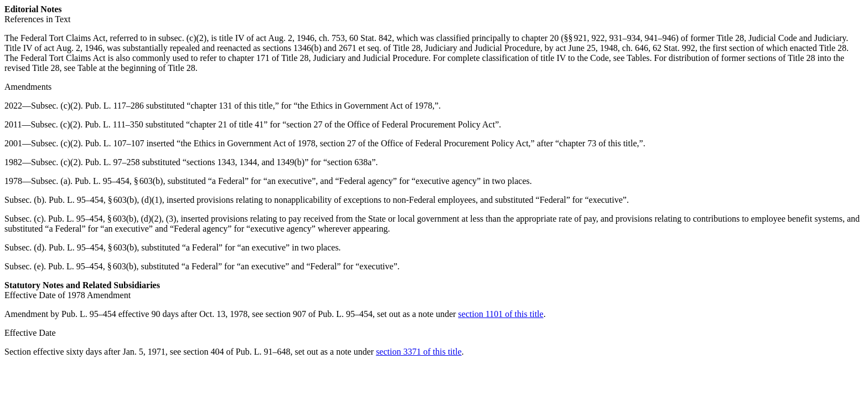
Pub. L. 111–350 (114, 124)
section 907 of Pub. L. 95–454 (319, 314)
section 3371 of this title (419, 352)
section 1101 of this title (501, 314)
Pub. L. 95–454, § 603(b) (119, 181)
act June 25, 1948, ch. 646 (602, 48)
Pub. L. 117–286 (115, 106)
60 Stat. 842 (371, 38)
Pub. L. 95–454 (89, 314)
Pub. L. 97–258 (113, 162)
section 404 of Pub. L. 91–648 (237, 352)
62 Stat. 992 (674, 48)
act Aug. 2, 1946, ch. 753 (301, 38)
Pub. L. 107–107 (115, 143)
